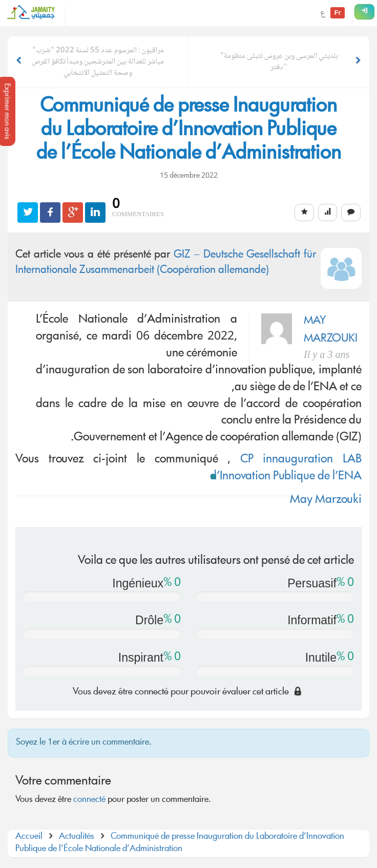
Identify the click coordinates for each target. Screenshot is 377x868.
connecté (89, 800)
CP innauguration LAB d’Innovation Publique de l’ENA (286, 468)
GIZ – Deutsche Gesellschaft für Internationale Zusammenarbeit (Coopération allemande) (166, 263)
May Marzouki (326, 500)
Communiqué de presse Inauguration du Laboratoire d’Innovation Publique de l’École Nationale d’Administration (180, 843)
